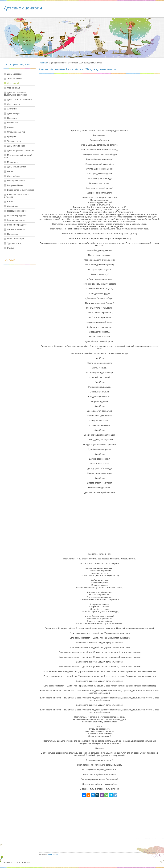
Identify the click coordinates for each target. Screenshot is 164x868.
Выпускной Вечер (16, 185)
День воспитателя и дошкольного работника (15, 94)
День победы (14, 176)
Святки (11, 127)
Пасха (10, 171)
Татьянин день (14, 141)
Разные (11, 248)
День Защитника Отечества (21, 150)
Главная (43, 63)
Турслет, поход (14, 243)
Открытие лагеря (15, 239)
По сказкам (13, 234)
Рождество (12, 123)
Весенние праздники (17, 225)
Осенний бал (13, 88)
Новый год (12, 118)
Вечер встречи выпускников (21, 190)
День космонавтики (17, 167)
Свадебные (13, 206)
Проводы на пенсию (17, 211)
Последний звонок (16, 181)
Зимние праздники (16, 220)
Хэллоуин (12, 109)
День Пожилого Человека (20, 99)
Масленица (13, 162)
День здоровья (14, 74)
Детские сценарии (23, 8)
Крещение (12, 137)
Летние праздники (16, 229)
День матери (13, 113)
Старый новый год (16, 132)
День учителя (14, 104)
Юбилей (11, 202)
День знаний (13, 83)
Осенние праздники (17, 215)
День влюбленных (16, 146)
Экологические (14, 79)
